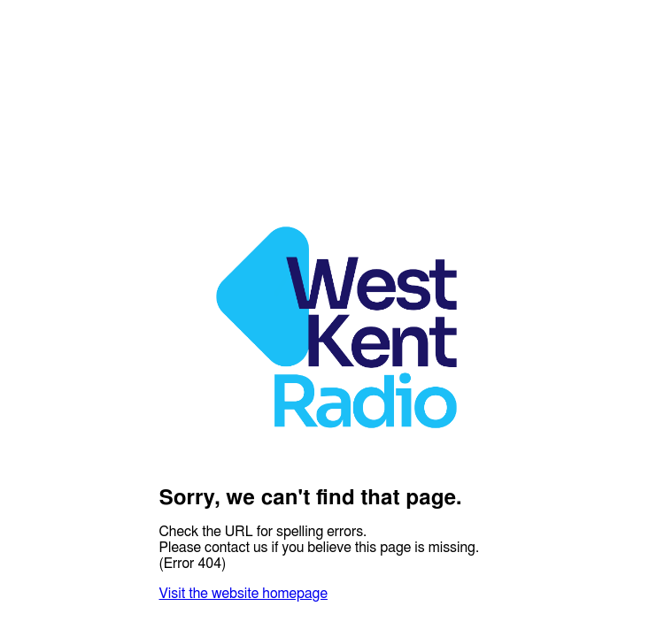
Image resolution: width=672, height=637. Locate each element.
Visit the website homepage (243, 594)
